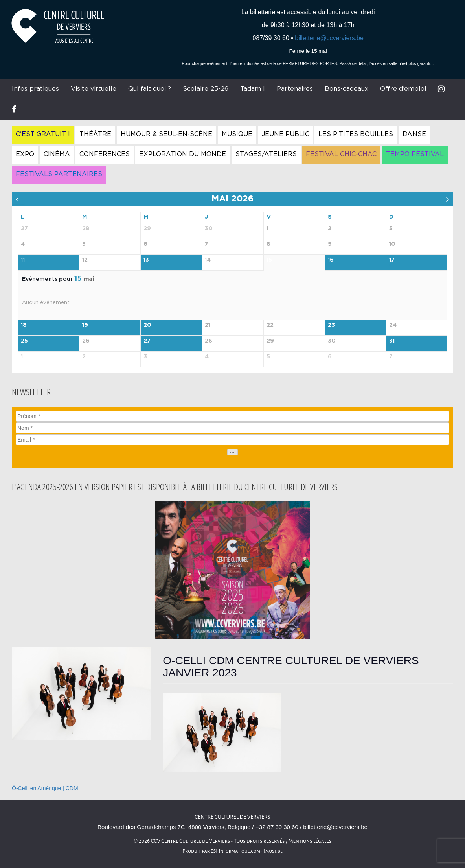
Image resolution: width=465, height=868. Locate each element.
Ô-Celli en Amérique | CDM (45, 788)
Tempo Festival (415, 154)
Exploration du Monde (183, 154)
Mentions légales (310, 841)
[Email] (232, 440)
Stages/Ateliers (266, 154)
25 (24, 341)
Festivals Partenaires (59, 174)
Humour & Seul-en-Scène (166, 134)
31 (392, 341)
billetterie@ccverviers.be (329, 38)
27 (147, 341)
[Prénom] (232, 416)
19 (85, 325)
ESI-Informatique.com (235, 851)
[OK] (233, 452)
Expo (25, 154)
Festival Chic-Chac (341, 154)
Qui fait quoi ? (150, 89)
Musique (237, 134)
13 (146, 260)
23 (331, 325)
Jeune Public (286, 134)
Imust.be (273, 851)
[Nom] (232, 428)
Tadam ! (253, 89)
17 (392, 260)
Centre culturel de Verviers (232, 817)
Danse (414, 134)
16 (331, 260)
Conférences (105, 154)
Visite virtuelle (94, 89)
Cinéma (57, 154)
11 (23, 260)
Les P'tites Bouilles (356, 134)
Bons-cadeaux (346, 89)
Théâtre (95, 134)
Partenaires (295, 89)
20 (147, 325)
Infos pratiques (35, 89)
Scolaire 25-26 (206, 89)
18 (24, 325)
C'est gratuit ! (43, 134)
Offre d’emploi (403, 89)
